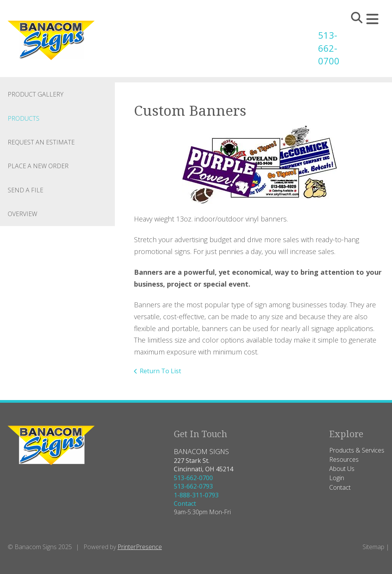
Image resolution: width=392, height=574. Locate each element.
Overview (22, 214)
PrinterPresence (140, 546)
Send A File (25, 190)
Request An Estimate (41, 142)
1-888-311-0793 (196, 495)
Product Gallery (36, 94)
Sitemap (373, 546)
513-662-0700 (326, 48)
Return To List (160, 371)
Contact (185, 503)
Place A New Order (38, 166)
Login (337, 478)
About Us (342, 469)
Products (24, 118)
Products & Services (357, 450)
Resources (344, 459)
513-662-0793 (193, 486)
